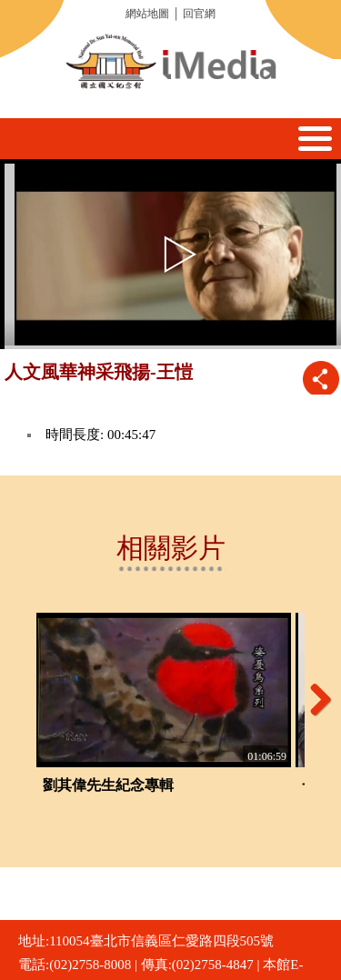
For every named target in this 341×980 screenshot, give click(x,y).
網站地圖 (147, 14)
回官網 (199, 14)
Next (314, 699)
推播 (321, 379)
